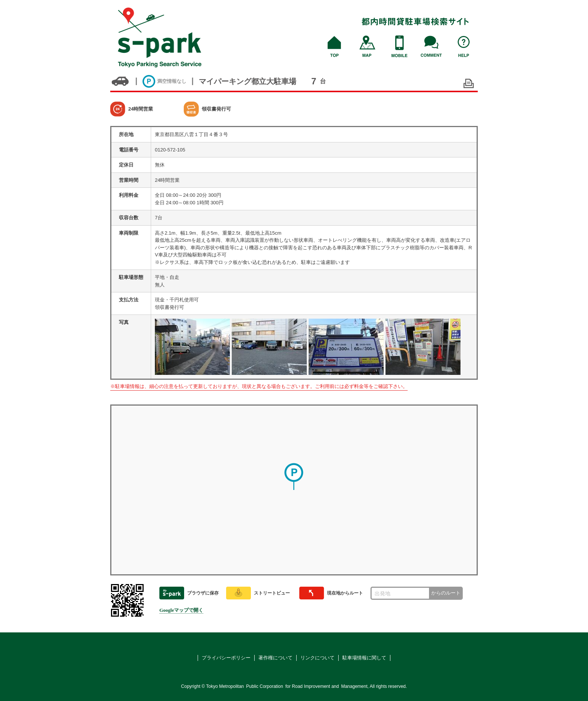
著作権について (275, 658)
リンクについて (317, 658)
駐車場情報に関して (364, 658)
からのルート (446, 593)
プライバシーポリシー (226, 658)
